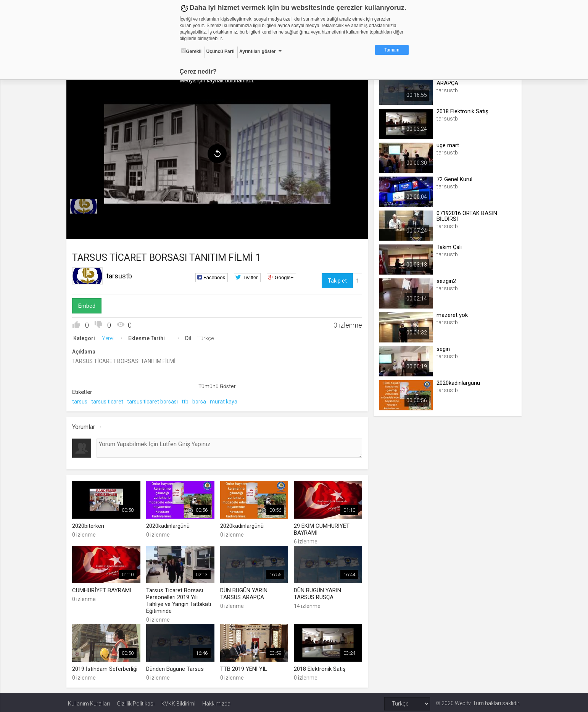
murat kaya (225, 400)
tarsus (81, 400)
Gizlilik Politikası (136, 701)
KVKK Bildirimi (178, 701)
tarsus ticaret (109, 400)
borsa (201, 400)
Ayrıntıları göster (258, 51)
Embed (88, 305)
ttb (187, 400)
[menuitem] (85, 205)
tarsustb (121, 275)
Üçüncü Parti (221, 51)
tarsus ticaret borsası (154, 400)
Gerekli (192, 51)
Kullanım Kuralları (89, 701)
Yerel (109, 337)
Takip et (337, 280)
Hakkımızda (216, 701)
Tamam (392, 50)
